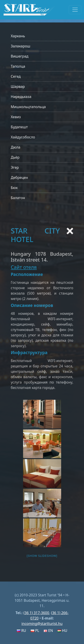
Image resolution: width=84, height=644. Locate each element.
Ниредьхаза (21, 97)
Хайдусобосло (23, 137)
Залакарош (20, 46)
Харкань (18, 36)
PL (35, 631)
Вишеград (20, 56)
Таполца (18, 66)
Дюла (16, 147)
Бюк (14, 188)
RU (22, 631)
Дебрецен (19, 178)
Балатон (18, 198)
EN (48, 631)
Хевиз (16, 117)
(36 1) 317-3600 (36, 613)
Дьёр (15, 157)
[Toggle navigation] (75, 10)
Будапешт (19, 127)
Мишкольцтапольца (28, 107)
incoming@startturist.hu (42, 624)
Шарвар (18, 87)
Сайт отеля (24, 267)
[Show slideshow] (42, 556)
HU (62, 631)
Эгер (15, 167)
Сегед (16, 76)
